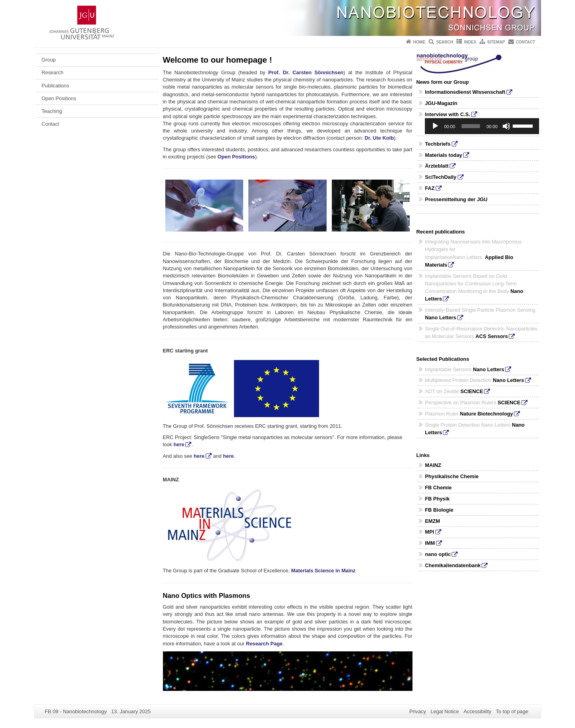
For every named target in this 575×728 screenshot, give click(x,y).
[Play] (435, 126)
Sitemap (496, 42)
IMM (430, 543)
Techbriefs (438, 144)
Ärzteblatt (437, 166)
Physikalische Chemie (452, 476)
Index (470, 42)
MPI (429, 532)
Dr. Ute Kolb (379, 138)
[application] (482, 126)
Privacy (418, 711)
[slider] (471, 126)
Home (419, 42)
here (179, 444)
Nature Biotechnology (487, 414)
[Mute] (506, 126)
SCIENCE (472, 391)
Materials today (443, 155)
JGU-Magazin (441, 103)
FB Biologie (439, 510)
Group (49, 60)
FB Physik (437, 499)
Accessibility (478, 711)
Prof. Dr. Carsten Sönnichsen (306, 72)
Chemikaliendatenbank (453, 565)
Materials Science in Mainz (323, 571)
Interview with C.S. (447, 114)
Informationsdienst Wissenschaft (465, 92)
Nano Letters (440, 318)
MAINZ (433, 465)
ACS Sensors (492, 336)
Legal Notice (445, 711)
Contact (525, 42)
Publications (55, 86)
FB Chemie (438, 488)
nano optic (438, 554)
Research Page (264, 644)
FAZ (430, 188)
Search (444, 42)
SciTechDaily (441, 177)
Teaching (52, 111)
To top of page (512, 711)
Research (53, 72)
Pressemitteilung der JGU (456, 199)
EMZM (432, 521)
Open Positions (59, 98)
